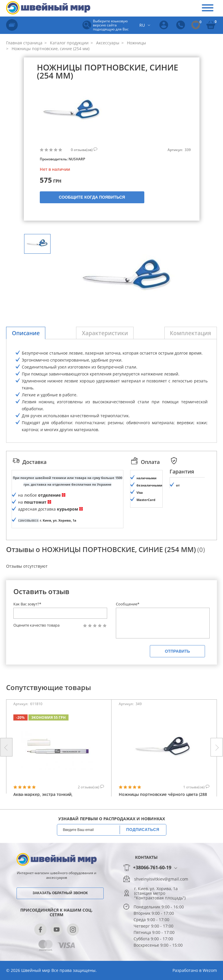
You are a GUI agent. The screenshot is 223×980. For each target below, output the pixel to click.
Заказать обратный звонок (60, 907)
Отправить (178, 666)
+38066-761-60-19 (152, 882)
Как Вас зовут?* (27, 618)
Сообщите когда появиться (92, 197)
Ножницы (136, 43)
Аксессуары (107, 43)
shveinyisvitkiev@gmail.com (161, 894)
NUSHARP (77, 159)
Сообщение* (128, 618)
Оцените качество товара (36, 640)
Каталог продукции (69, 43)
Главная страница (24, 43)
